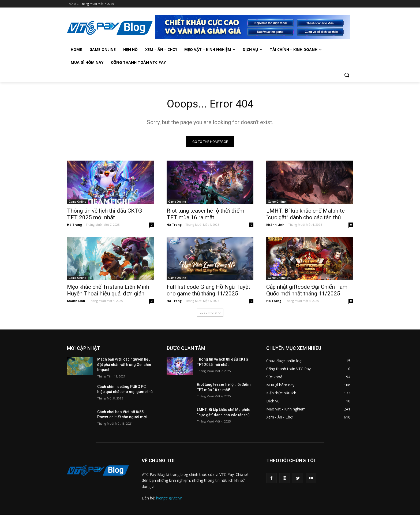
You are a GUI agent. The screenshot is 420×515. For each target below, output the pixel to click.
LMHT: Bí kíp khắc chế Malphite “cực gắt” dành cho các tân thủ (305, 214)
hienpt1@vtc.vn (169, 498)
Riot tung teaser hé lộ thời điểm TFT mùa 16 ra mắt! (205, 214)
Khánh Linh (275, 225)
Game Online (77, 202)
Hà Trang (74, 225)
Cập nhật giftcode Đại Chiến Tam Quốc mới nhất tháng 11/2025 (307, 290)
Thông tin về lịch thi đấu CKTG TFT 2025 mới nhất (104, 214)
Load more (210, 312)
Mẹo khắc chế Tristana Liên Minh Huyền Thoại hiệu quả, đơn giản (108, 290)
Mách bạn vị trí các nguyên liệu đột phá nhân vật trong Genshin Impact (124, 364)
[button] (347, 75)
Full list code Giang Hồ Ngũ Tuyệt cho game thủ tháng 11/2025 (208, 290)
